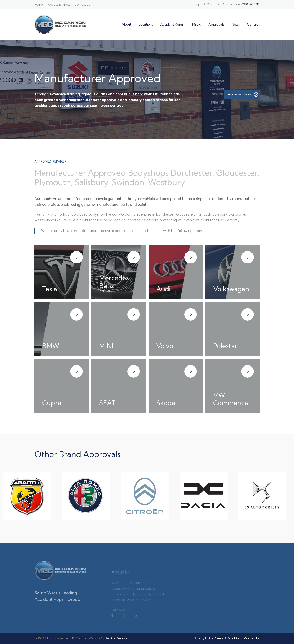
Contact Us (82, 5)
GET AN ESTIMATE (243, 95)
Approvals (216, 24)
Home (39, 5)
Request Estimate (59, 5)
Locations (146, 24)
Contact (253, 24)
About (126, 24)
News (236, 24)
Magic (196, 24)
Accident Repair (172, 24)
